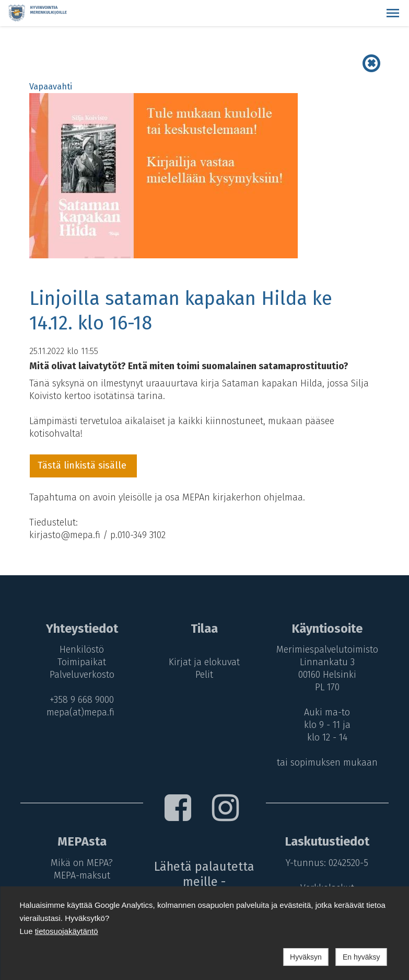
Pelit (204, 675)
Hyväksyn (306, 957)
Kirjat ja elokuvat (204, 662)
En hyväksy (361, 957)
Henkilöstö (80, 649)
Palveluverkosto (80, 675)
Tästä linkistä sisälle (83, 465)
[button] (393, 13)
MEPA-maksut (80, 875)
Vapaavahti (51, 87)
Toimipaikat (80, 662)
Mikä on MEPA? (80, 863)
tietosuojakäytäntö (67, 931)
